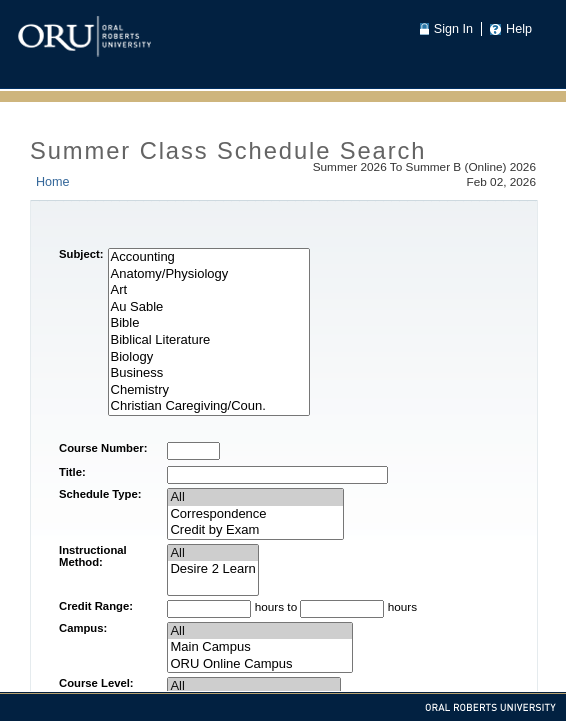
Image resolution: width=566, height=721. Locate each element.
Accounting (209, 257)
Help (519, 29)
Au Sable (209, 307)
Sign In (453, 29)
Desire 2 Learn (212, 569)
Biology (209, 357)
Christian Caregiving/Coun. (209, 406)
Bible (209, 323)
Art (209, 290)
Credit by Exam (255, 530)
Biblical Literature (209, 340)
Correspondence (255, 514)
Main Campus (259, 647)
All (255, 497)
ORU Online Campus (259, 664)
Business (209, 373)
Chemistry (209, 390)
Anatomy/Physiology (209, 274)
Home (53, 182)
